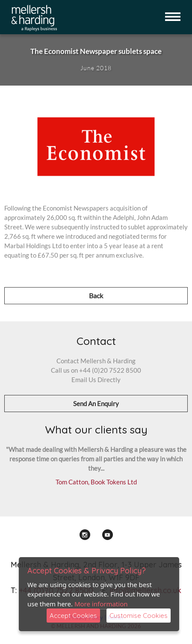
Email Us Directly (96, 380)
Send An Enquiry (96, 404)
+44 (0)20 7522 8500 (110, 370)
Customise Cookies (139, 616)
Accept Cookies (73, 616)
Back (96, 295)
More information (101, 604)
